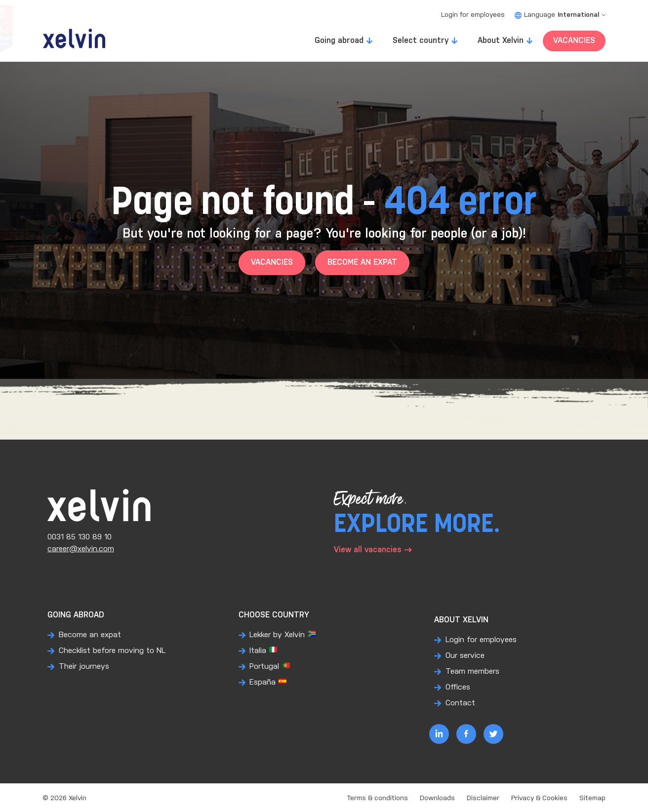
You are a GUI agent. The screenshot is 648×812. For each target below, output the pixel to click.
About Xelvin (501, 41)
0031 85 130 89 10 (80, 537)
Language (560, 15)
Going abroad (339, 41)
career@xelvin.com (81, 549)
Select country (421, 41)
